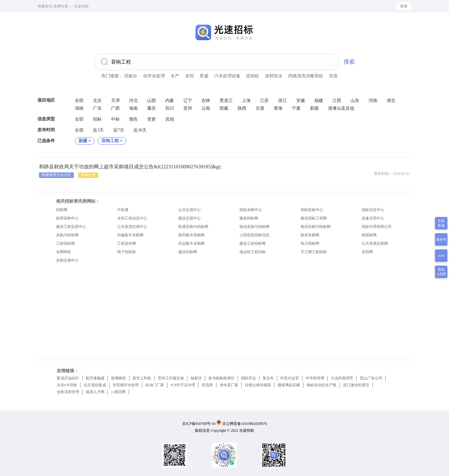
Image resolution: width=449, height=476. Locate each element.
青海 (278, 108)
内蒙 (170, 101)
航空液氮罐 (95, 378)
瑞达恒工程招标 (253, 252)
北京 (97, 101)
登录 (404, 6)
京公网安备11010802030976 (245, 424)
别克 (333, 76)
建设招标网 (188, 252)
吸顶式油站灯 (68, 378)
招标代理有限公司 (377, 227)
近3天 (98, 130)
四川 (170, 108)
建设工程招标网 (253, 243)
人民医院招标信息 (254, 235)
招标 (97, 119)
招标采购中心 (251, 210)
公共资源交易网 (375, 243)
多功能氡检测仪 (221, 378)
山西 (152, 101)
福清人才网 (95, 392)
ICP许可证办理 (183, 385)
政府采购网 (310, 235)
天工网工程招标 (314, 252)
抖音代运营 (290, 378)
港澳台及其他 (341, 108)
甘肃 (260, 108)
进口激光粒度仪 (356, 385)
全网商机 (64, 252)
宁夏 (296, 108)
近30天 (140, 130)
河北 (133, 101)
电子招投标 (127, 252)
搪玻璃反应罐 (289, 385)
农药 (190, 76)
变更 (152, 119)
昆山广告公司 (371, 378)
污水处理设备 (227, 76)
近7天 (119, 130)
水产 (175, 76)
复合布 (268, 378)
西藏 (224, 108)
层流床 (207, 385)
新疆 (314, 108)
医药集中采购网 (191, 235)
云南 (206, 108)
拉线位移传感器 (258, 385)
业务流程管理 (68, 392)
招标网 (62, 210)
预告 (133, 119)
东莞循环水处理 (126, 385)
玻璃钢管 (118, 378)
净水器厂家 (229, 385)
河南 (373, 101)
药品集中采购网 (191, 243)
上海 (246, 101)
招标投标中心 (312, 210)
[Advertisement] (224, 310)
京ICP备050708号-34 (199, 424)
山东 (355, 101)
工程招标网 (65, 243)
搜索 (349, 62)
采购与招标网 (67, 235)
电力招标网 (310, 243)
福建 (319, 101)
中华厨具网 (315, 378)
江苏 (264, 101)
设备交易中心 (373, 218)
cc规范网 (118, 392)
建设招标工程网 (314, 218)
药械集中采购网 (130, 235)
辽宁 (188, 101)
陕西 (242, 108)
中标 (115, 119)
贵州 (188, 108)
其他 (170, 119)
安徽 (301, 101)
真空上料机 (142, 378)
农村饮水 (274, 76)
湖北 (391, 101)
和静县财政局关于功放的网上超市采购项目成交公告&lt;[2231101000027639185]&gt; (130, 167)
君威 (204, 76)
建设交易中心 (190, 218)
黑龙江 (226, 101)
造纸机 (253, 76)
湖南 (79, 108)
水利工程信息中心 (132, 218)
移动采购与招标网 (254, 227)
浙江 (282, 101)
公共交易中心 (190, 210)
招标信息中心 (373, 210)
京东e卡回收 (67, 385)
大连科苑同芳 (342, 378)
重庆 (152, 108)
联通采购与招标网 (193, 227)
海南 (133, 108)
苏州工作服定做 (171, 378)
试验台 (131, 76)
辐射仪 (196, 378)
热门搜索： (112, 76)
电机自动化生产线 (321, 385)
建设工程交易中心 (71, 227)
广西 (115, 108)
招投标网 (369, 235)
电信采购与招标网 (316, 227)
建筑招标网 (249, 218)
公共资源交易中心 (132, 227)
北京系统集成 (95, 385)
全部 (79, 101)
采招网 (367, 252)
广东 (97, 108)
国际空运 (249, 378)
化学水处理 (154, 76)
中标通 (123, 210)
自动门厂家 (155, 385)
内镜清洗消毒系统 (306, 76)
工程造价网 (127, 243)
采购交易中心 (67, 260)
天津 (115, 101)
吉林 (206, 101)
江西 (337, 101)
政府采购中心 (67, 218)
